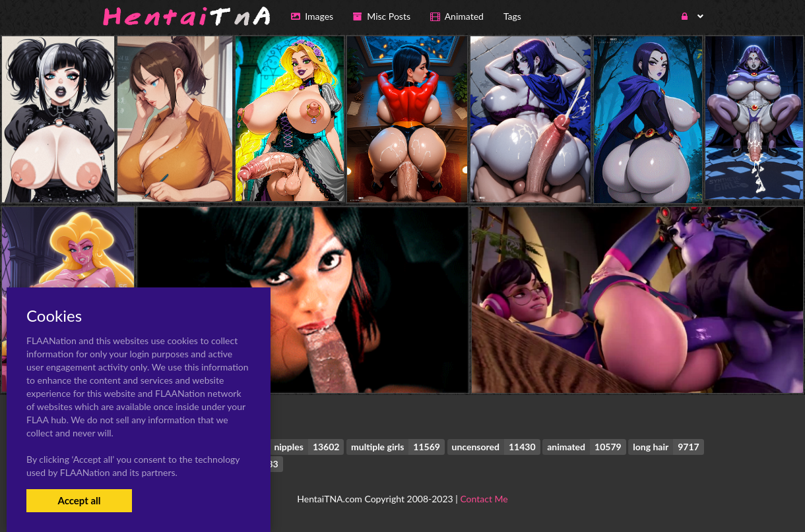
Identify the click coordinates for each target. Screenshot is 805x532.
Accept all (79, 500)
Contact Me (484, 499)
